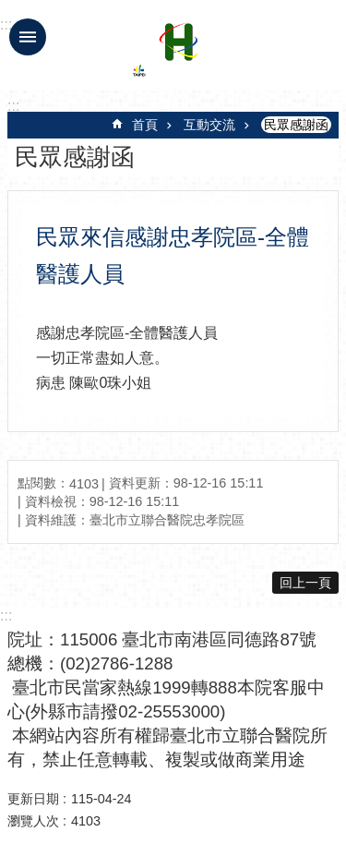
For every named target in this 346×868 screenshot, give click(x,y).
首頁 (145, 125)
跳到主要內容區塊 (10, 10)
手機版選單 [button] (28, 37)
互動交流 (209, 125)
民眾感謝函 (296, 125)
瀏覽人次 (33, 821)
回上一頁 (305, 583)
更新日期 (33, 799)
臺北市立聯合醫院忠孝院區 (178, 54)
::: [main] (13, 106)
